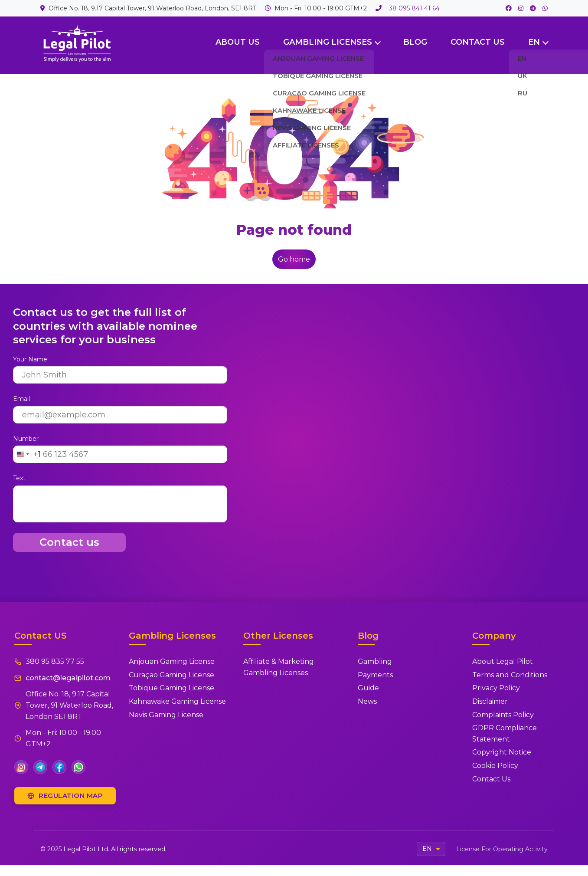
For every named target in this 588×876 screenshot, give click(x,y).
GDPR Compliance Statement (505, 733)
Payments (375, 675)
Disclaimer (490, 701)
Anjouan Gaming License (172, 661)
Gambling (375, 661)
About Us (238, 42)
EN (534, 42)
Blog (415, 42)
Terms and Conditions (510, 675)
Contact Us (491, 779)
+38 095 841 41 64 (412, 8)
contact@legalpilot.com (68, 678)
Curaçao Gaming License (171, 675)
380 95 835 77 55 (55, 661)
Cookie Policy (495, 766)
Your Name (30, 359)
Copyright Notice (502, 752)
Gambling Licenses (328, 42)
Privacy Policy (496, 688)
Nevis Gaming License (166, 715)
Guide (368, 688)
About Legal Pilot (503, 661)
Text (19, 478)
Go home (294, 259)
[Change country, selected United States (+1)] (27, 454)
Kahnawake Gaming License (177, 701)
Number (26, 439)
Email (21, 399)
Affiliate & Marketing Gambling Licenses (279, 667)
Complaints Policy (503, 715)
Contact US (478, 42)
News (367, 701)
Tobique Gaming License (171, 688)
